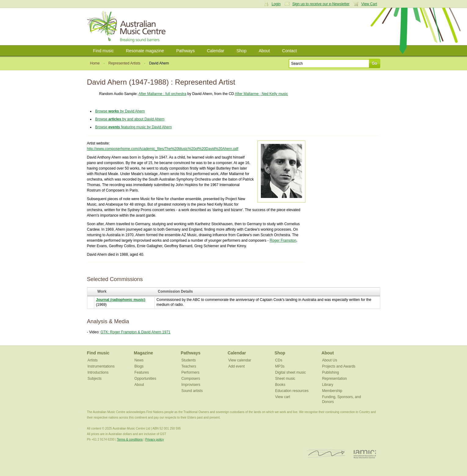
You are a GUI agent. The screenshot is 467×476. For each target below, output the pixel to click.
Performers (190, 372)
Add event (236, 366)
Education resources (292, 391)
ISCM (326, 454)
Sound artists (192, 391)
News (139, 360)
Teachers (189, 366)
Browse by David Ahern (120, 111)
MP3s (280, 366)
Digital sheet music (291, 372)
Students (189, 360)
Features (142, 372)
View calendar (240, 360)
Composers (191, 379)
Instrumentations (101, 366)
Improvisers (191, 385)
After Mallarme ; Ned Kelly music (261, 94)
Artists (93, 360)
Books (280, 385)
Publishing (330, 372)
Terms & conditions (130, 439)
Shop (241, 51)
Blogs (139, 366)
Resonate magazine (145, 51)
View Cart (369, 4)
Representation (334, 379)
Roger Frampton (283, 240)
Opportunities (145, 379)
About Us (329, 360)
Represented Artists (124, 63)
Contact (290, 51)
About (264, 51)
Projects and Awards (339, 366)
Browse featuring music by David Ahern (134, 127)
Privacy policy (154, 439)
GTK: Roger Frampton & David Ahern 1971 (135, 332)
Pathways (186, 51)
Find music (104, 51)
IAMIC (365, 454)
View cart (283, 397)
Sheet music (285, 379)
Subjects (95, 379)
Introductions (98, 372)
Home (95, 63)
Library (328, 385)
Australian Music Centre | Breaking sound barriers (128, 27)
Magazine (143, 353)
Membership (332, 391)
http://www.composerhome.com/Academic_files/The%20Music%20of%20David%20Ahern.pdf (163, 149)
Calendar (215, 51)
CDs (279, 360)
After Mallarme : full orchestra (162, 94)
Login (276, 4)
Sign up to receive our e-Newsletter (321, 4)
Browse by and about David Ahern (130, 119)
